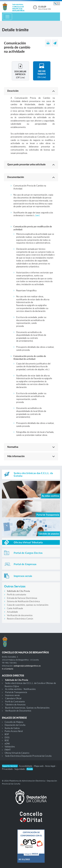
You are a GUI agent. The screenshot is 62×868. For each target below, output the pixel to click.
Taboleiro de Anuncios (15, 705)
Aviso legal (50, 766)
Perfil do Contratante (15, 702)
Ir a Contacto (8, 669)
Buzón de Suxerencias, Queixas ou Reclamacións (27, 708)
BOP (7, 734)
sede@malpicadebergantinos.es (27, 666)
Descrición (13, 91)
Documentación (16, 177)
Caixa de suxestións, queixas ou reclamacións (28, 605)
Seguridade (20, 769)
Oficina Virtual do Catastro (17, 753)
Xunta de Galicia (12, 728)
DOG (7, 737)
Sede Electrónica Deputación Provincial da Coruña (28, 756)
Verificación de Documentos (18, 711)
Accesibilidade (26, 766)
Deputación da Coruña (15, 725)
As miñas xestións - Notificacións (20, 689)
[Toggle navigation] (7, 17)
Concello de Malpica (14, 722)
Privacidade (8, 769)
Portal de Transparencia (16, 692)
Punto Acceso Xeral (14, 731)
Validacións (10, 747)
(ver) (37, 215)
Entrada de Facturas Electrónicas (22, 598)
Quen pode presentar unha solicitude (26, 164)
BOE (7, 740)
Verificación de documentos (20, 615)
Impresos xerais (12, 695)
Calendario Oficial (13, 698)
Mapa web (39, 766)
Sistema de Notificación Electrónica (23, 601)
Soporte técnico (10, 766)
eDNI (7, 744)
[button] (57, 3)
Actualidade (12, 612)
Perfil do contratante (17, 595)
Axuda (30, 769)
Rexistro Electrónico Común (20, 619)
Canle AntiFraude (15, 608)
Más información (16, 456)
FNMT (8, 750)
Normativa (13, 447)
